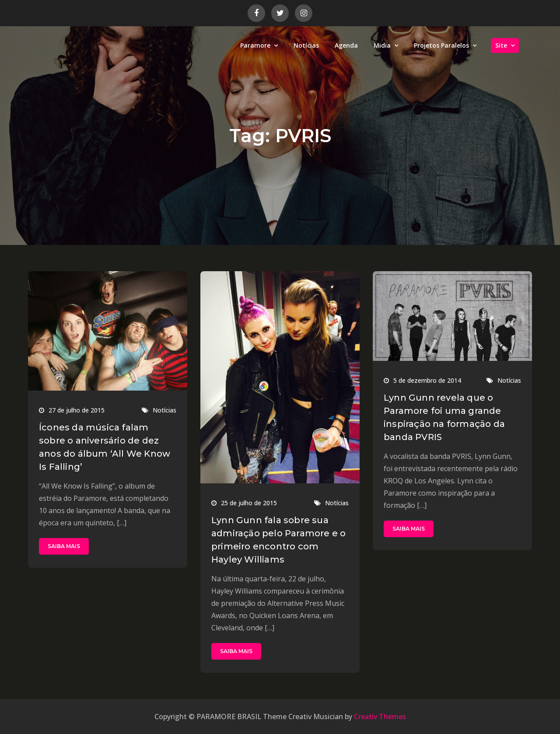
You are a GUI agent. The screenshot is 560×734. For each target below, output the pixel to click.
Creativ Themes (380, 717)
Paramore (255, 45)
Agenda (346, 45)
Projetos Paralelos (441, 45)
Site (501, 45)
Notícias (306, 45)
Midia (382, 45)
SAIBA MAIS (64, 546)
